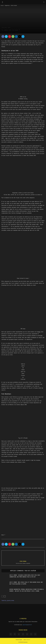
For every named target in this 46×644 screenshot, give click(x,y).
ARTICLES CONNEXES (17, 571)
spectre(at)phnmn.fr (27, 625)
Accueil (2, 6)
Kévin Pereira (23, 561)
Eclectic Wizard (14, 6)
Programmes (7, 6)
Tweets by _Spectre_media (8, 600)
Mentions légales (19, 640)
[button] (44, 2)
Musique (9, 27)
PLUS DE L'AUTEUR (30, 571)
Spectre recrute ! (27, 640)
